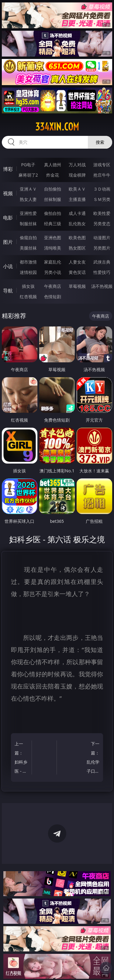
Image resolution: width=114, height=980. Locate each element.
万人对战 (77, 165)
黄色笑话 (77, 272)
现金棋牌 (77, 175)
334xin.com (57, 127)
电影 (8, 218)
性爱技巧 (102, 272)
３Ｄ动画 (102, 189)
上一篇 (22, 758)
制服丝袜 (28, 224)
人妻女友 (77, 262)
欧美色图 (77, 238)
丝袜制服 (53, 199)
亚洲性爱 (28, 213)
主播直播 (77, 199)
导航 (8, 291)
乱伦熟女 (77, 224)
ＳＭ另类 (102, 199)
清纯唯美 (53, 248)
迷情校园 (28, 272)
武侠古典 (102, 262)
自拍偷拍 (53, 189)
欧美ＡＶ (77, 189)
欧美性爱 (102, 213)
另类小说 (53, 272)
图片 (8, 242)
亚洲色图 (53, 238)
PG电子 (28, 165)
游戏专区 (102, 165)
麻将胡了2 (28, 175)
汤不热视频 (102, 286)
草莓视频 (77, 286)
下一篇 (92, 758)
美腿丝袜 (28, 248)
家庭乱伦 (53, 262)
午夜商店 (53, 286)
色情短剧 (53, 297)
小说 (8, 266)
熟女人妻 (28, 199)
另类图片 (102, 248)
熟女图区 (77, 248)
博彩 (8, 169)
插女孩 (28, 286)
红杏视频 (28, 297)
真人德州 (53, 165)
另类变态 (102, 224)
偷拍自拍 (53, 213)
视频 (8, 193)
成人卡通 (77, 213)
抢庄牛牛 (102, 175)
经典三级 (53, 224)
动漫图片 (102, 238)
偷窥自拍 (28, 238)
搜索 (100, 142)
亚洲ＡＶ (28, 189)
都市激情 (28, 262)
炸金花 (53, 175)
